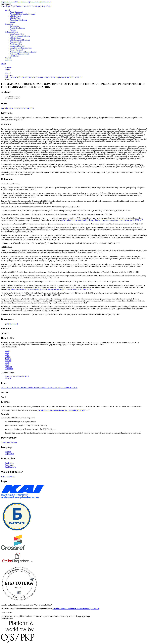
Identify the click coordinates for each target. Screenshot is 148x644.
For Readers (10, 463)
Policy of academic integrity (20, 36)
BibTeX (8, 378)
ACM (7, 351)
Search (3, 64)
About (8, 10)
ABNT (8, 357)
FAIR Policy (14, 56)
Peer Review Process (17, 28)
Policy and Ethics (12, 32)
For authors (9, 24)
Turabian (9, 367)
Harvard (8, 361)
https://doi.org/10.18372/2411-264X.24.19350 (17, 108)
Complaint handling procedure (21, 48)
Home (8, 73)
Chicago (8, 359)
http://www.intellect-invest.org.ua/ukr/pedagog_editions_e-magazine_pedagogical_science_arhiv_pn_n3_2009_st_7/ (101, 220)
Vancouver (9, 369)
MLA (7, 365)
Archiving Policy (16, 44)
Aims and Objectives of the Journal (22, 14)
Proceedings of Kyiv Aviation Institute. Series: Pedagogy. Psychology (26, 6)
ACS (7, 353)
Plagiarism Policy (16, 42)
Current (8, 58)
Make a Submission (8, 477)
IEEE (7, 363)
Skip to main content (8, 2)
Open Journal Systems (9, 442)
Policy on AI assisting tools (20, 54)
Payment (13, 30)
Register (8, 67)
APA (7, 355)
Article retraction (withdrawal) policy (23, 52)
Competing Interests (17, 46)
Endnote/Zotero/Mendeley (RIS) (17, 376)
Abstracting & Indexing (18, 20)
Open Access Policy (17, 34)
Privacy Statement (16, 50)
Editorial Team (15, 18)
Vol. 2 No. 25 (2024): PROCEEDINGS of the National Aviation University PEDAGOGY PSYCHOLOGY (44, 77)
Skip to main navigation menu (27, 2)
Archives (9, 60)
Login (7, 69)
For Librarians (10, 467)
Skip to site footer (44, 2)
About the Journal (16, 12)
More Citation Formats (9, 347)
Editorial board (15, 16)
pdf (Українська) (12, 324)
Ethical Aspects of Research (20, 40)
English (8, 452)
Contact (13, 22)
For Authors (10, 465)
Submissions (14, 26)
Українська (10, 454)
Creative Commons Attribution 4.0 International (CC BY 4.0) (61, 410)
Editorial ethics (15, 38)
